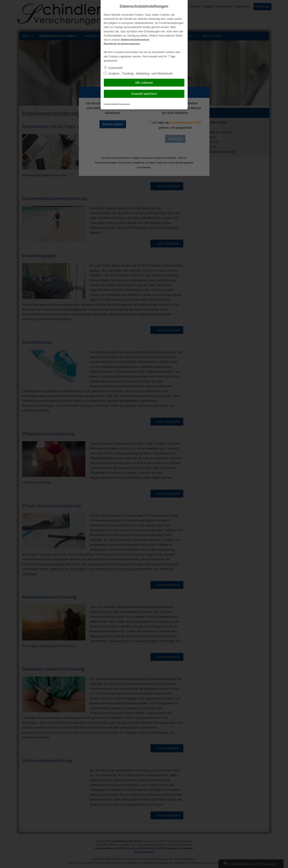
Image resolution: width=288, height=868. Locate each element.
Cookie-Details (111, 104)
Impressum (124, 104)
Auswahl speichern (144, 94)
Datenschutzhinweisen (135, 40)
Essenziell (113, 68)
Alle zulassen (144, 83)
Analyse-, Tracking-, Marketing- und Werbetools (138, 73)
